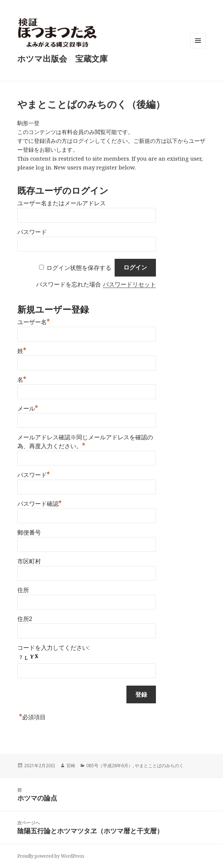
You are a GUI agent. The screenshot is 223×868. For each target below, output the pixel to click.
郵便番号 (29, 533)
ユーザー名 (34, 321)
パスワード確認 (40, 503)
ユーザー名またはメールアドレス (62, 203)
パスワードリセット (129, 284)
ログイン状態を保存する (79, 267)
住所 (23, 590)
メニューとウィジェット (198, 48)
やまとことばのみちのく (159, 766)
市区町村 (29, 561)
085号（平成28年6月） (109, 766)
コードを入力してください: (53, 648)
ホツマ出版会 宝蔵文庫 (62, 58)
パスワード (32, 232)
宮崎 (71, 766)
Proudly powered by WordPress (51, 856)
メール (28, 408)
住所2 (25, 619)
